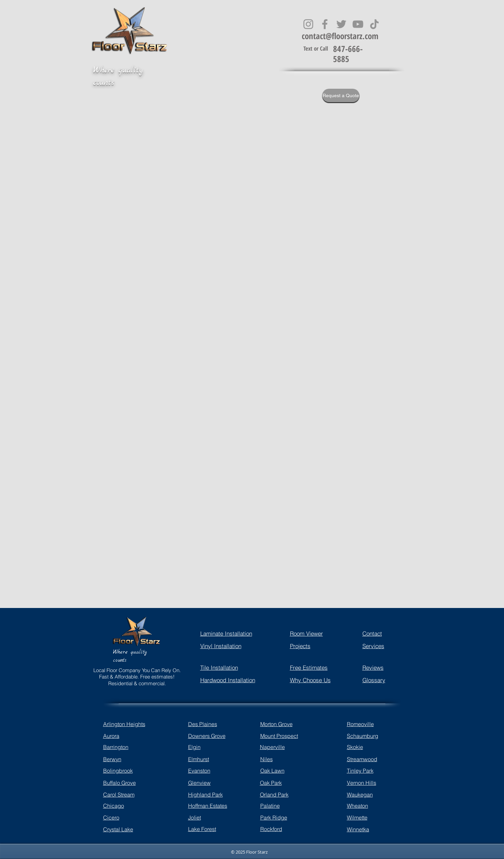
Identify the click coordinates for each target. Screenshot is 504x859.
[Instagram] (308, 24)
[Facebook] (325, 24)
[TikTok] (374, 24)
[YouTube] (358, 24)
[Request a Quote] (341, 95)
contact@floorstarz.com (340, 36)
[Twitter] (341, 24)
